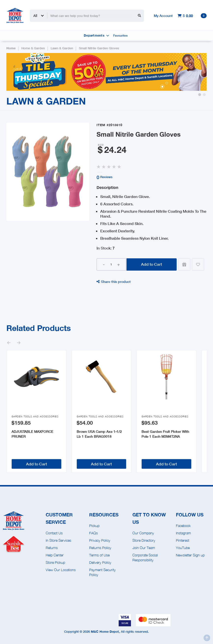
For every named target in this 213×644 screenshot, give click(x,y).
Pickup (94, 526)
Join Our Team (144, 548)
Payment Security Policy (102, 572)
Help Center (55, 555)
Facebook (183, 526)
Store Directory (144, 540)
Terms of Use (99, 555)
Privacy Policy (100, 540)
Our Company (143, 533)
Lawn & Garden (62, 48)
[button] (200, 95)
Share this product (114, 282)
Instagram (183, 533)
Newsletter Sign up (190, 555)
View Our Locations (61, 570)
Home (11, 48)
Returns (52, 548)
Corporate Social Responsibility (145, 558)
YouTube (183, 548)
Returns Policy (100, 548)
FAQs (93, 533)
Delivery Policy (100, 562)
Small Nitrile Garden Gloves (99, 48)
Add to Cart (151, 264)
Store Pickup (55, 562)
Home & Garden (33, 48)
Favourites (120, 35)
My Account (163, 16)
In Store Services (58, 540)
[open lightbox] (48, 172)
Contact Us (54, 533)
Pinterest (183, 540)
